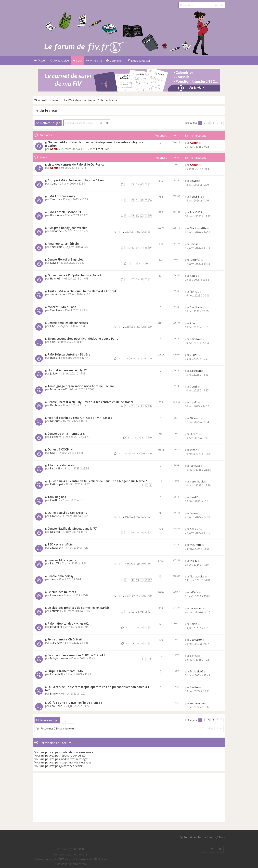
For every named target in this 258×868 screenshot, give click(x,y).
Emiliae (194, 687)
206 (127, 596)
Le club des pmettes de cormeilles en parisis (79, 608)
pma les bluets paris (62, 560)
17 (150, 580)
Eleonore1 (56, 437)
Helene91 (56, 279)
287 (138, 327)
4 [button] (213, 123)
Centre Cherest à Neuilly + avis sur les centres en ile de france (91, 402)
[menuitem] (94, 61)
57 (133, 279)
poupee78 (56, 627)
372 (150, 564)
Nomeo (194, 292)
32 (133, 248)
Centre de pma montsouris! (66, 434)
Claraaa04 (56, 643)
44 (133, 406)
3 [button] (209, 123)
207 (133, 596)
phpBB (58, 859)
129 (150, 358)
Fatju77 (55, 563)
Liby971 (55, 516)
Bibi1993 (195, 260)
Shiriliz (194, 244)
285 (127, 327)
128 (144, 358)
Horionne (56, 215)
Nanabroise (197, 576)
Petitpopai (56, 484)
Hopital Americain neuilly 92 (67, 370)
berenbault (197, 481)
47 (146, 406)
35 (146, 248)
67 (142, 216)
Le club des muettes (62, 592)
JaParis (194, 592)
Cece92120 (57, 706)
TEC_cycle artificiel (60, 544)
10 (150, 438)
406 (150, 453)
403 (133, 453)
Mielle (194, 561)
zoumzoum (197, 703)
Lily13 (54, 326)
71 (142, 533)
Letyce (194, 181)
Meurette (196, 545)
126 (133, 358)
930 (144, 517)
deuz (53, 579)
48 (150, 406)
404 (138, 453)
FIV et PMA (103, 149)
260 (127, 232)
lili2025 (194, 434)
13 (133, 580)
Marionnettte (198, 228)
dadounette (197, 608)
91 (137, 200)
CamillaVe (56, 310)
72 (146, 533)
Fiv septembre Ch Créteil (65, 639)
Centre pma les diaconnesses (68, 323)
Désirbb (55, 532)
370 (138, 564)
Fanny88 (55, 468)
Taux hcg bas (57, 497)
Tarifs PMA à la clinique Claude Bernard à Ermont (82, 291)
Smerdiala (56, 247)
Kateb (193, 276)
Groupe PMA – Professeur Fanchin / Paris (76, 180)
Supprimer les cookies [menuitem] (198, 837)
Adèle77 (195, 529)
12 (146, 628)
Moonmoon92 (59, 389)
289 (150, 327)
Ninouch (55, 421)
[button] (222, 123)
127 (138, 358)
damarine (56, 231)
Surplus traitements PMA (65, 671)
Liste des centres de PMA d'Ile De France (76, 164)
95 (142, 612)
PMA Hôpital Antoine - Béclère (69, 354)
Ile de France (46, 110)
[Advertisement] (129, 797)
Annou (194, 323)
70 (137, 533)
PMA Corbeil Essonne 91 (64, 212)
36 (150, 248)
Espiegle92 (57, 674)
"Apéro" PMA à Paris (62, 307)
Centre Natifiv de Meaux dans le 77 (72, 528)
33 (137, 248)
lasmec (194, 513)
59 (137, 184)
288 (144, 327)
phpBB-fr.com (78, 864)
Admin (54, 149)
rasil (53, 453)
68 (146, 216)
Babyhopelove (59, 658)
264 (150, 232)
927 (127, 517)
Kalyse (54, 263)
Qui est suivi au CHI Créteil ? (67, 513)
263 (144, 232)
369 (133, 564)
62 (150, 184)
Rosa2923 (196, 212)
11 (142, 628)
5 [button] (217, 123)
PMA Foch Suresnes (61, 196)
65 (133, 216)
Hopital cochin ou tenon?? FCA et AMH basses (80, 418)
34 (142, 248)
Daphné (55, 405)
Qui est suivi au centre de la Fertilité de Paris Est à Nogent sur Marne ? (97, 481)
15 (142, 580)
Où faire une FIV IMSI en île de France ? (75, 703)
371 (144, 564)
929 (138, 517)
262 (138, 232)
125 (127, 358)
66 (137, 216)
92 (142, 200)
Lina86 (54, 500)
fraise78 (55, 358)
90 (133, 200)
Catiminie (56, 611)
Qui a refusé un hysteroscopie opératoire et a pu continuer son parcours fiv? (97, 689)
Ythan (193, 450)
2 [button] (205, 123)
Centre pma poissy (60, 576)
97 (150, 612)
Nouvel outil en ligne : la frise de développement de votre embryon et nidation (95, 144)
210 (150, 596)
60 (142, 184)
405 (144, 453)
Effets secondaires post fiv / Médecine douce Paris (83, 339)
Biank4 (54, 694)
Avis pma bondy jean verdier (67, 228)
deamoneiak (58, 294)
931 (150, 517)
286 (133, 327)
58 (133, 184)
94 (150, 200)
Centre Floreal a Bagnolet (65, 259)
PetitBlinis (196, 197)
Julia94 (54, 373)
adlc (52, 342)
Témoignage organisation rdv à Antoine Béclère (81, 386)
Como (54, 184)
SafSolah (195, 371)
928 (133, 517)
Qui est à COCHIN (60, 449)
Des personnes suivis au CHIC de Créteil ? (76, 655)
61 (146, 184)
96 (146, 612)
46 (142, 406)
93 (146, 200)
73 (150, 533)
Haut (222, 837)
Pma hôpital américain (63, 244)
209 (144, 596)
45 (137, 406)
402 (127, 453)
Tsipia (194, 624)
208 (138, 596)
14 (137, 580)
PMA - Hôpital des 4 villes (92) (69, 623)
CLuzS (194, 355)
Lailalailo (55, 595)
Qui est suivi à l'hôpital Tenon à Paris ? (74, 275)
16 (146, 580)
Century (55, 199)
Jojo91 (194, 402)
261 (133, 232)
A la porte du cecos (61, 465)
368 (127, 564)
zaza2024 (56, 548)
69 (150, 216)
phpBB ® (78, 849)
